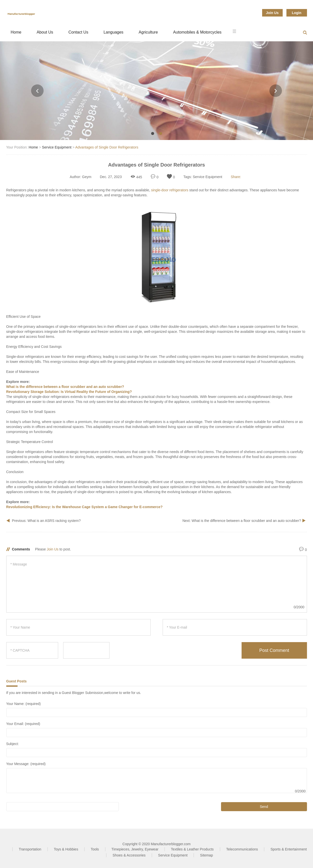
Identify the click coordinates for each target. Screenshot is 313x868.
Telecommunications (242, 849)
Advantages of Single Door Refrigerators (107, 147)
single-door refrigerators (170, 190)
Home (16, 32)
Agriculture (148, 32)
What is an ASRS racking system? (54, 521)
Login (296, 13)
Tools (95, 849)
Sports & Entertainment (289, 849)
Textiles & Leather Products (192, 849)
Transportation (30, 849)
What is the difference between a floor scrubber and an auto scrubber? (247, 521)
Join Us (272, 13)
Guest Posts (17, 681)
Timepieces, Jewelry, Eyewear (135, 849)
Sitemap (206, 855)
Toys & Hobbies (66, 849)
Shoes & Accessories (129, 855)
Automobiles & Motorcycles (197, 32)
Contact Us (78, 32)
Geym (87, 177)
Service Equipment (57, 147)
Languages (113, 32)
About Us (45, 32)
